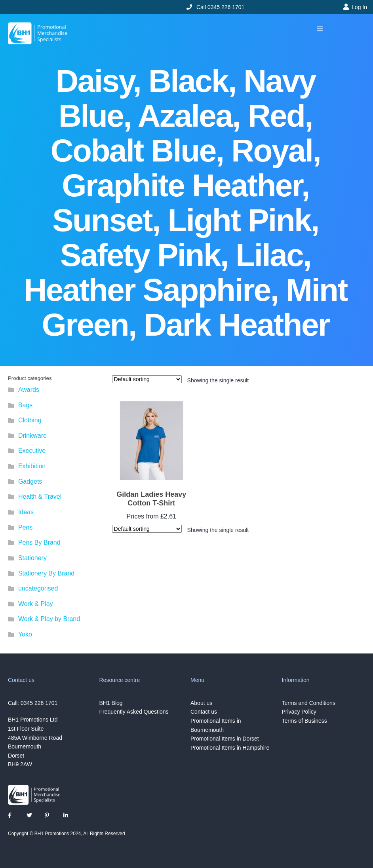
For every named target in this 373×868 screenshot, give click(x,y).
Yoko (25, 634)
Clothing (30, 420)
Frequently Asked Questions (134, 712)
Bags (25, 405)
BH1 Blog (111, 703)
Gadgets (30, 481)
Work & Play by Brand (49, 619)
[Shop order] (147, 379)
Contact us (204, 712)
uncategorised (38, 588)
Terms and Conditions (309, 703)
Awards (29, 390)
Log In (359, 7)
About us (201, 703)
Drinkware (32, 436)
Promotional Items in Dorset (225, 739)
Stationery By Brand (46, 573)
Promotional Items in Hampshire (230, 748)
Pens (25, 527)
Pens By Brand (39, 542)
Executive (32, 451)
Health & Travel (40, 497)
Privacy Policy (299, 712)
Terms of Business (304, 721)
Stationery (32, 558)
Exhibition (32, 466)
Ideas (26, 512)
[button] (320, 29)
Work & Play (36, 604)
